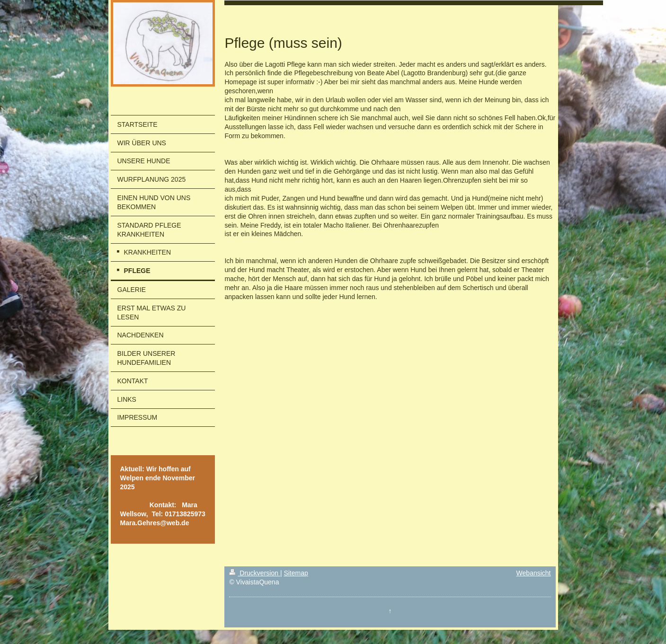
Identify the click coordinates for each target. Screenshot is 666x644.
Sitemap (296, 573)
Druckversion (254, 573)
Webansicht (534, 573)
